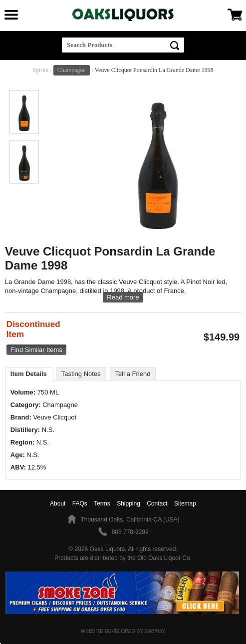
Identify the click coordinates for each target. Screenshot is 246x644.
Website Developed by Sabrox (123, 631)
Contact (157, 503)
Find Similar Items (36, 350)
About (58, 503)
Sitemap (185, 503)
